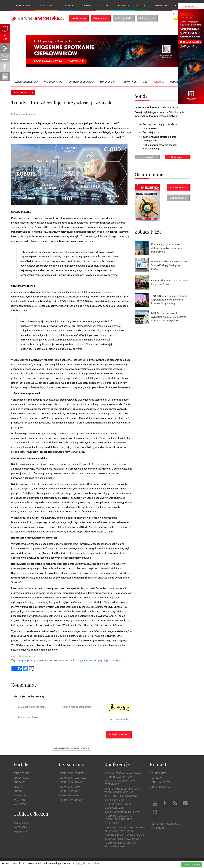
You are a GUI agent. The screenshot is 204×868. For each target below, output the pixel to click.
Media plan (177, 82)
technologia (76, 660)
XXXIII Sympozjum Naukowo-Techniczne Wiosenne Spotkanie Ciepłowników (123, 792)
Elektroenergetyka (26, 82)
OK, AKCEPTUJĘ (192, 864)
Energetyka (23, 6)
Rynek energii (108, 82)
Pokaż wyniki (147, 157)
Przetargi (20, 832)
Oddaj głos (177, 157)
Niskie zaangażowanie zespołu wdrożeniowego (158, 147)
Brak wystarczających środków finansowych (158, 126)
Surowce (68, 6)
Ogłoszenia (21, 823)
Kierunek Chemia (70, 787)
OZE (145, 82)
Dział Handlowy (160, 782)
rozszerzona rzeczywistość (54, 660)
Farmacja (124, 6)
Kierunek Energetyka (73, 773)
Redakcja (156, 778)
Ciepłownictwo (53, 82)
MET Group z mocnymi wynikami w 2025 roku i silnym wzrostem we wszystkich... (168, 317)
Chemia (87, 6)
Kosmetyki (161, 6)
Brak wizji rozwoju (151, 132)
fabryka (22, 660)
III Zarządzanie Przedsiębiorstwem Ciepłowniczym (118, 804)
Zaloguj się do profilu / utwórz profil (72, 748)
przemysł (32, 660)
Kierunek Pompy (69, 791)
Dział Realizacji (160, 787)
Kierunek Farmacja (72, 796)
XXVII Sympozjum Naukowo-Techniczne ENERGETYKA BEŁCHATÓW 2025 (122, 843)
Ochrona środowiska (81, 82)
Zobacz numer (178, 198)
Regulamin (157, 828)
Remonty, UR (130, 82)
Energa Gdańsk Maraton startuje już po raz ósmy (169, 282)
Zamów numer (178, 187)
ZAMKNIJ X (191, 7)
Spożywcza (46, 6)
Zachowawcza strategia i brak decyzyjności (158, 139)
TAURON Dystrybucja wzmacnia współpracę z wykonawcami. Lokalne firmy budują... (169, 300)
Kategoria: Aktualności (24, 114)
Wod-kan (142, 6)
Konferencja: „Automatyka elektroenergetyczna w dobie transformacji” (167, 248)
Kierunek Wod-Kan (71, 800)
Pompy (104, 6)
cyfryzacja (103, 660)
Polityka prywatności (165, 824)
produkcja (115, 660)
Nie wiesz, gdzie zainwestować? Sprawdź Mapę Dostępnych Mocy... (169, 265)
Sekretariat (158, 773)
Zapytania (20, 827)
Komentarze (24, 685)
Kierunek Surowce (71, 782)
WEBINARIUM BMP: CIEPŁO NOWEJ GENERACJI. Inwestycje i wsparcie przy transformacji (125, 831)
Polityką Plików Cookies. (87, 863)
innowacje (90, 660)
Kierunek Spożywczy (73, 778)
